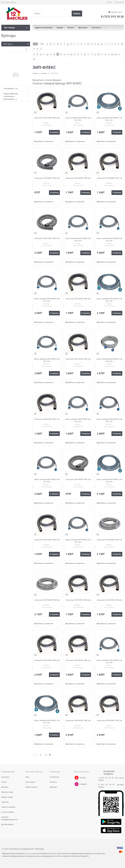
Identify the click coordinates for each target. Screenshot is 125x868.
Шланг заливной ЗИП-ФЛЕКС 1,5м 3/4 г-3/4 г (109, 119)
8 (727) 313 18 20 (106, 778)
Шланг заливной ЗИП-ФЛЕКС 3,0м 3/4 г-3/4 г (47, 360)
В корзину (54, 132)
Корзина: (116, 12)
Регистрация (119, 2)
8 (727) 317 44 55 (107, 785)
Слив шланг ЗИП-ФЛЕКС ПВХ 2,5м (78, 359)
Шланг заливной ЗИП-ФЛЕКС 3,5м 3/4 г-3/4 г (109, 300)
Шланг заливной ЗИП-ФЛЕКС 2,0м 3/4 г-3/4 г (78, 119)
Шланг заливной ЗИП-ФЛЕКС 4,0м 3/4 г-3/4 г (109, 240)
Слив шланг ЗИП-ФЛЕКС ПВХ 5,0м (47, 660)
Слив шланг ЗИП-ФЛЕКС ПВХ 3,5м (109, 540)
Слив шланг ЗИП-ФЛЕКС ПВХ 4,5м (47, 238)
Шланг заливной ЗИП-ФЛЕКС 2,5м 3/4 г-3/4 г (78, 541)
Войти (110, 2)
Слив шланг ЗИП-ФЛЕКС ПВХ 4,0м (78, 178)
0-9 (42, 44)
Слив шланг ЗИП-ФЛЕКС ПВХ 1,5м (109, 178)
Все (36, 44)
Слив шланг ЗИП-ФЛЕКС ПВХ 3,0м (47, 118)
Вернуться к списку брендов (47, 80)
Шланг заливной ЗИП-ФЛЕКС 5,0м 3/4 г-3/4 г (109, 360)
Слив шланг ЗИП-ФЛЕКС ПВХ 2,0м (47, 178)
